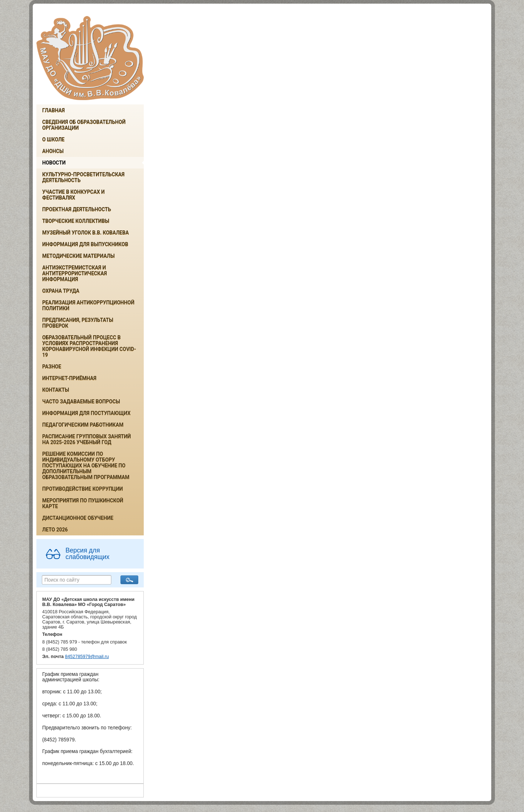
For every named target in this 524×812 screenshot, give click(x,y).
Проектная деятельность (77, 209)
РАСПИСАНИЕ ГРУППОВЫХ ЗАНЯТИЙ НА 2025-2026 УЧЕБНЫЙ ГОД (87, 439)
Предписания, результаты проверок (78, 323)
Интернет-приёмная (69, 378)
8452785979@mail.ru (87, 657)
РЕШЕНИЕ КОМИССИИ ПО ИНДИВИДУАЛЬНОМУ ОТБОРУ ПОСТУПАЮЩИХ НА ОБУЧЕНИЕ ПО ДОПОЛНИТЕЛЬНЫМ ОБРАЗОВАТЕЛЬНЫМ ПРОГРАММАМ (86, 466)
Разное (52, 367)
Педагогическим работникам (83, 425)
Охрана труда (61, 291)
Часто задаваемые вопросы (81, 401)
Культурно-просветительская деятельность (83, 177)
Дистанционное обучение (78, 518)
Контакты (56, 390)
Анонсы (53, 151)
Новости (54, 163)
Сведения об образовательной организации (84, 125)
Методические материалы (78, 256)
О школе (53, 139)
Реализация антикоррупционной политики (88, 305)
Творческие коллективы (76, 221)
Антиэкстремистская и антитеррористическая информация (75, 273)
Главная (53, 110)
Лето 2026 (55, 530)
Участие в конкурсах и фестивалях (74, 195)
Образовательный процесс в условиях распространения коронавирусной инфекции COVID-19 (89, 346)
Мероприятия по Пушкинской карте (83, 503)
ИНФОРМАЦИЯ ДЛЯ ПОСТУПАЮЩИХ (86, 413)
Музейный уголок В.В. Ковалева (86, 233)
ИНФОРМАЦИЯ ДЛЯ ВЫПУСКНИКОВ (85, 244)
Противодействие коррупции (83, 489)
